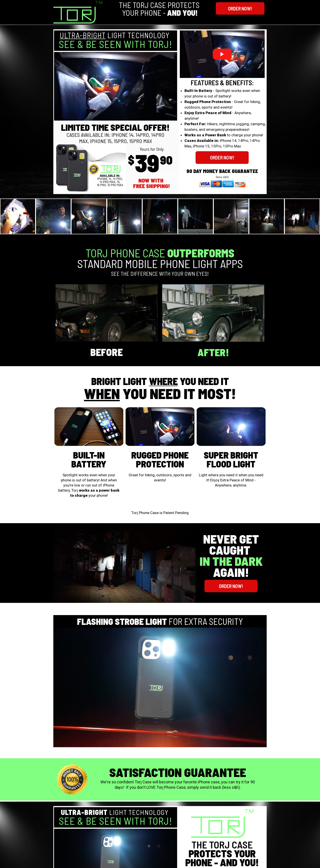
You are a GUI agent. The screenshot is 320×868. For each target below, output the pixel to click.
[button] (240, 8)
